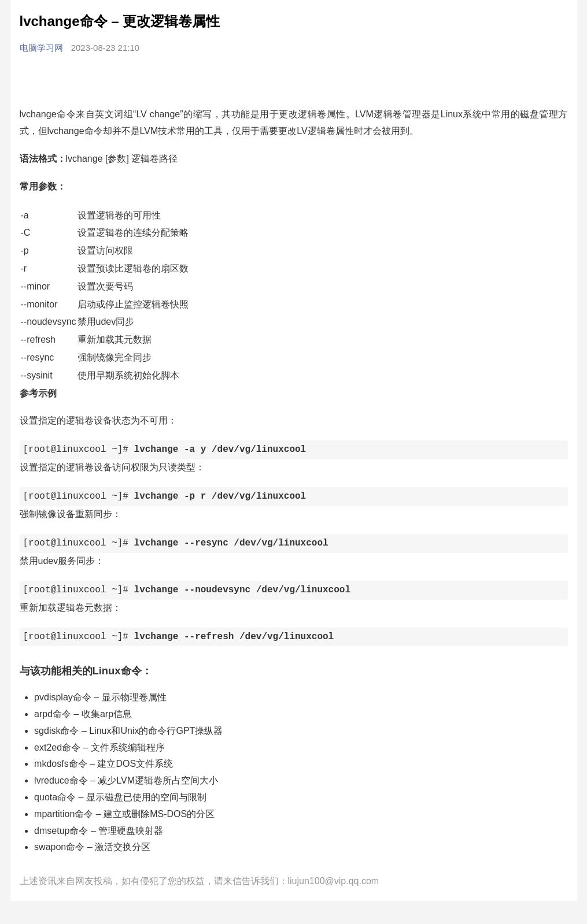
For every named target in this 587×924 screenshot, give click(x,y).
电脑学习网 (43, 48)
